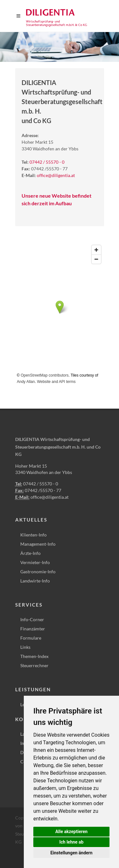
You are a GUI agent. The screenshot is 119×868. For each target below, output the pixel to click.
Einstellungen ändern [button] (72, 853)
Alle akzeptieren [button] (71, 832)
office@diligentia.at (56, 175)
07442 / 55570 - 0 (47, 162)
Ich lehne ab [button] (71, 842)
